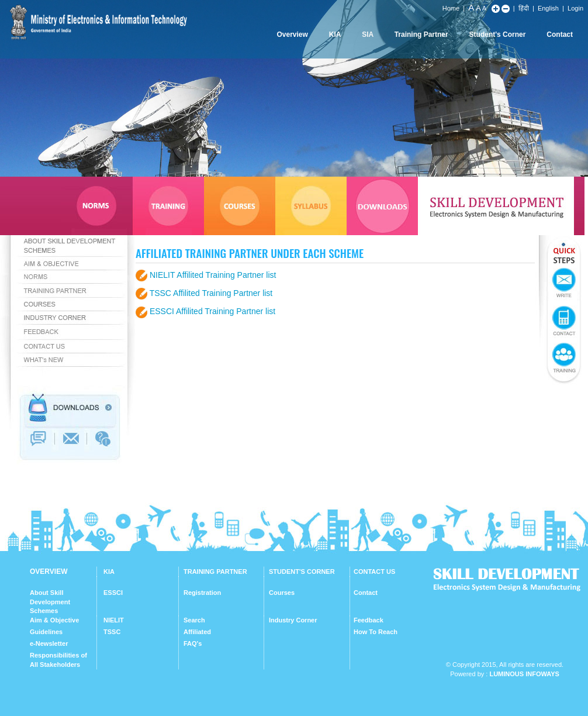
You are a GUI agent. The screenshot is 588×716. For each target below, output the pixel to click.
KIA (335, 35)
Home (451, 8)
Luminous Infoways (524, 674)
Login (575, 8)
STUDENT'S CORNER (302, 572)
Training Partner (421, 35)
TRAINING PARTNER (215, 572)
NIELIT (114, 620)
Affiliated (197, 632)
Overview (292, 35)
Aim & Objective (54, 620)
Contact (560, 35)
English (548, 8)
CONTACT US (374, 572)
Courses (282, 593)
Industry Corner (293, 620)
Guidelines (46, 632)
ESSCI (113, 593)
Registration (202, 593)
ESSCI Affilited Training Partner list (212, 311)
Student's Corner (498, 35)
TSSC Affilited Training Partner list (211, 293)
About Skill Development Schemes (50, 602)
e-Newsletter (49, 643)
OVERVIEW (49, 572)
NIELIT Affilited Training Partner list (213, 275)
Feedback (369, 620)
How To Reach (376, 632)
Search (194, 620)
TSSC (112, 632)
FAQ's (193, 643)
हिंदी (524, 8)
